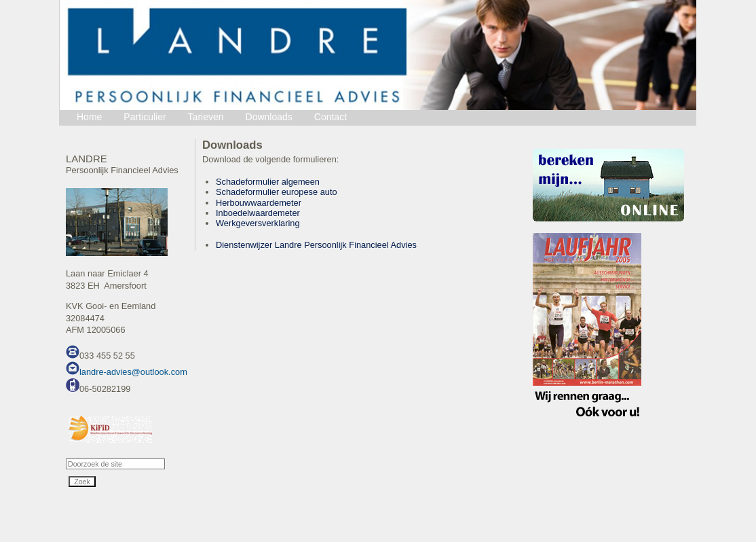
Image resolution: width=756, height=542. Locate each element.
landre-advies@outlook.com (133, 372)
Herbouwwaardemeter (259, 203)
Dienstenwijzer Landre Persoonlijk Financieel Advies (316, 245)
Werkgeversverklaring (258, 223)
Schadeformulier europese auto (277, 192)
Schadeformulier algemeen (268, 182)
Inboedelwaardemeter (258, 213)
